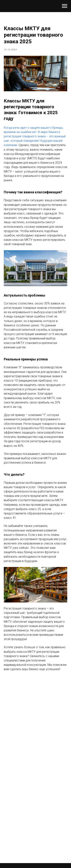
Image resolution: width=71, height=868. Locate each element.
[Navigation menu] (65, 6)
